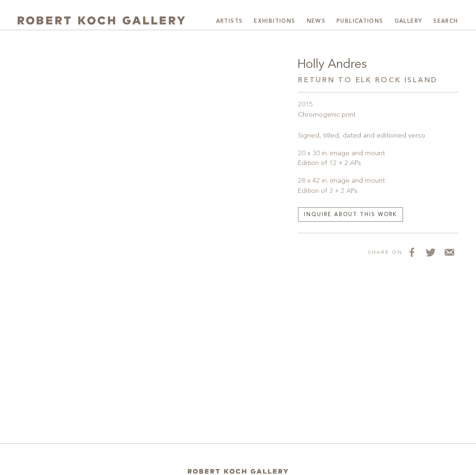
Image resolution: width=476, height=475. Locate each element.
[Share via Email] (449, 252)
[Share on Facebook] (412, 252)
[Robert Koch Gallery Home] (101, 20)
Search (446, 21)
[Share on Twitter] (430, 252)
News (316, 21)
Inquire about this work (350, 215)
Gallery (409, 21)
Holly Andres (332, 65)
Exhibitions (274, 21)
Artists (230, 21)
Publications (360, 21)
